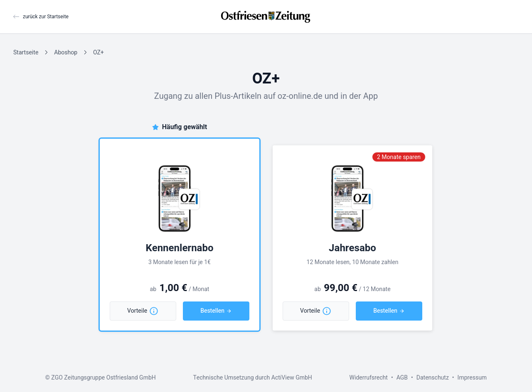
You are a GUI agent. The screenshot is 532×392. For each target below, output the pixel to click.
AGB (402, 378)
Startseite (26, 53)
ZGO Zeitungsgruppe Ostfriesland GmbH (103, 378)
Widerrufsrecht (369, 378)
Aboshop (66, 53)
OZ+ (98, 53)
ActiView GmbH (292, 378)
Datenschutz (433, 378)
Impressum (472, 378)
